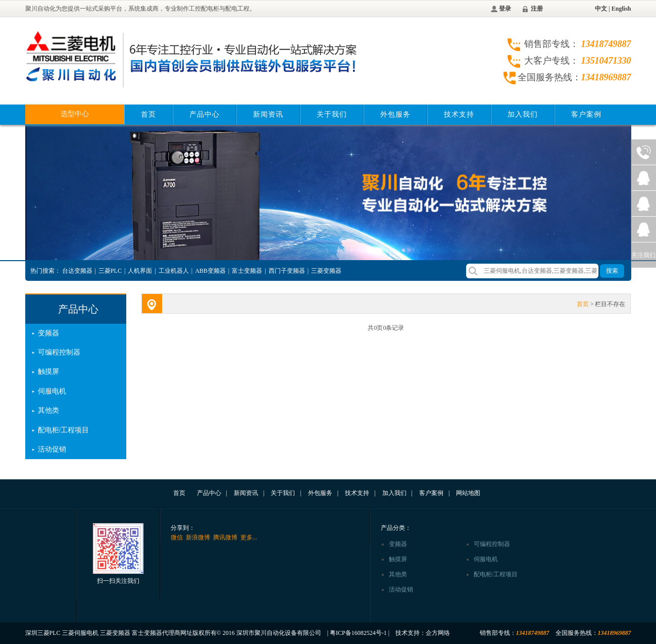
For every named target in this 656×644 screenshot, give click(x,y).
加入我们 (523, 114)
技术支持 (459, 114)
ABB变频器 (210, 271)
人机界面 (140, 271)
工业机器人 (174, 271)
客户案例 (586, 114)
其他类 (48, 410)
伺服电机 (52, 391)
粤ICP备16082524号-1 (358, 633)
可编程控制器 (59, 352)
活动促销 (52, 449)
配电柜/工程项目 (64, 430)
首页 (148, 114)
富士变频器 (247, 271)
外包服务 (395, 114)
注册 (537, 9)
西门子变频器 (287, 271)
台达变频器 (77, 271)
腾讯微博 (225, 537)
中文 (601, 9)
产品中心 (205, 114)
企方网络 (438, 633)
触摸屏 (48, 371)
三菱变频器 (326, 271)
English (621, 9)
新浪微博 (198, 537)
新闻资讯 (268, 114)
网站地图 (468, 493)
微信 (177, 537)
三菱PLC (110, 271)
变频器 (48, 333)
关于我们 (332, 114)
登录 (505, 9)
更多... (249, 537)
